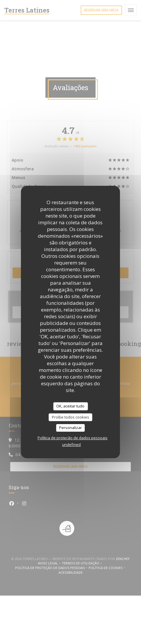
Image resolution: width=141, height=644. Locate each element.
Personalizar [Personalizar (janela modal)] (70, 428)
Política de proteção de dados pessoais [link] (73, 438)
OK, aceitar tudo (70, 406)
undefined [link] (71, 444)
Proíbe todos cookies (70, 417)
